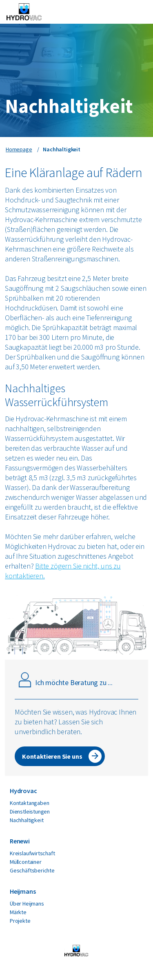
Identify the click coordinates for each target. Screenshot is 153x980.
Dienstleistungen (30, 811)
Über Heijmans (27, 904)
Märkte (18, 912)
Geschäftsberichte (32, 870)
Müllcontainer (26, 862)
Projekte (20, 921)
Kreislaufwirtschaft (32, 853)
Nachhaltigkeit (27, 820)
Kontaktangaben (29, 803)
